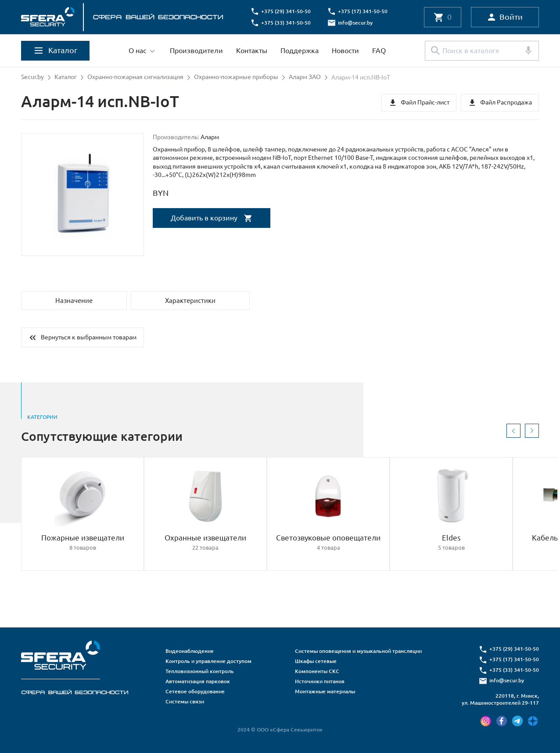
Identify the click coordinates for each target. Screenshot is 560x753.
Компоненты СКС (317, 671)
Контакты (252, 50)
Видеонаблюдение (190, 651)
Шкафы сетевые (316, 661)
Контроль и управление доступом (208, 661)
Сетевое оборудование (195, 691)
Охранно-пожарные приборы (236, 77)
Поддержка (300, 50)
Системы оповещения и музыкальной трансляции (358, 651)
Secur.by (32, 77)
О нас (137, 50)
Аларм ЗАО (305, 77)
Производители (196, 50)
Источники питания (320, 681)
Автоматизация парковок (198, 681)
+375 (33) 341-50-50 (287, 23)
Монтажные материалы (325, 691)
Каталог (66, 77)
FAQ (379, 50)
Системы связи (185, 701)
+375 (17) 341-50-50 (364, 11)
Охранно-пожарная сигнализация (135, 77)
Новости (345, 50)
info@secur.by (356, 23)
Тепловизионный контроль (200, 671)
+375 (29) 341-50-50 (287, 11)
